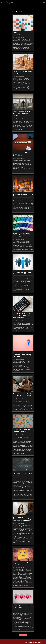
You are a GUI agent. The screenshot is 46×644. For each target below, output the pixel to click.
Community (6, 640)
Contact (30, 640)
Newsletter (23, 640)
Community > (15, 11)
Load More (23, 635)
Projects (17, 640)
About (11, 640)
